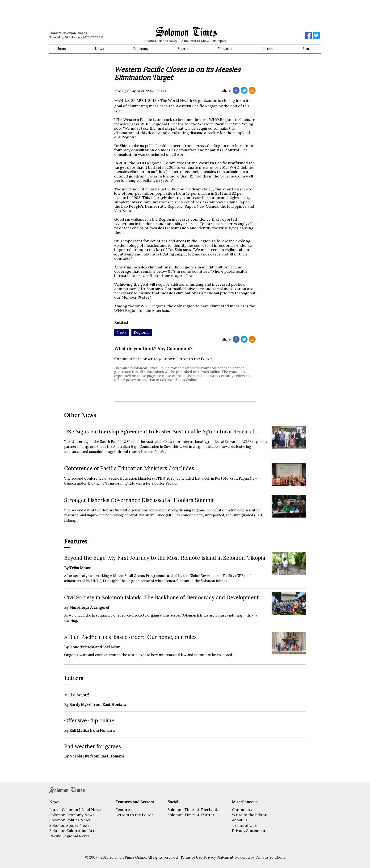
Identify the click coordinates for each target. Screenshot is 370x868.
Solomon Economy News (72, 815)
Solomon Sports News (69, 825)
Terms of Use (244, 825)
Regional (142, 332)
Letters (267, 49)
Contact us (242, 810)
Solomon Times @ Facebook (193, 810)
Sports (183, 49)
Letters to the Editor (134, 815)
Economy (141, 49)
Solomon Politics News (70, 820)
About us (240, 820)
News (99, 49)
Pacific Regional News (69, 836)
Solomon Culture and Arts (73, 831)
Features (225, 49)
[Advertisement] (117, 13)
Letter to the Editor (194, 359)
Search (308, 49)
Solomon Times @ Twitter (191, 815)
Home (61, 49)
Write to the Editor (249, 815)
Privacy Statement (249, 831)
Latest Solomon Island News (75, 810)
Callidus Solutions (270, 857)
